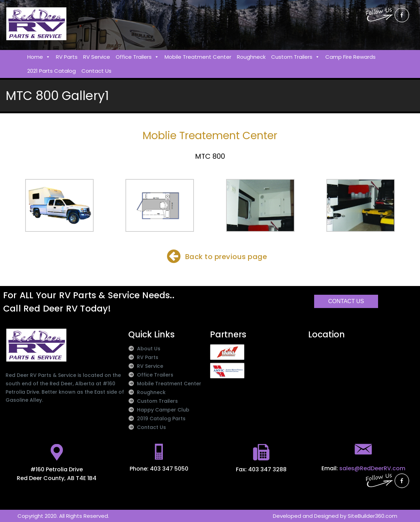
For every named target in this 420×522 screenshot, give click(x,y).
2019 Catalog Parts (161, 419)
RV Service (97, 57)
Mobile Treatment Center (198, 57)
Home (39, 57)
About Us (149, 349)
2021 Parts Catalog (52, 71)
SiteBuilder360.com (372, 516)
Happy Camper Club (163, 410)
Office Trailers (137, 57)
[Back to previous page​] (174, 256)
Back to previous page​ (226, 257)
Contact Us (96, 71)
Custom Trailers (295, 57)
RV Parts (67, 57)
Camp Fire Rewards (350, 57)
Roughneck (251, 57)
